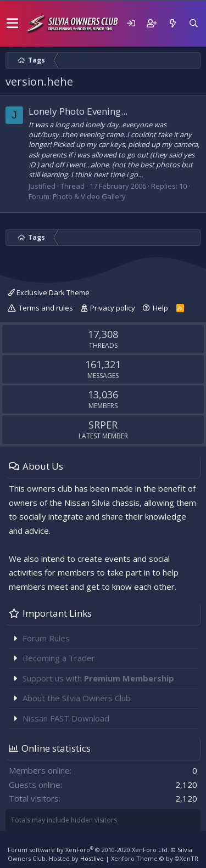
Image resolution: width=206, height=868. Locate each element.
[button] (12, 24)
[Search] (193, 23)
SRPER (103, 425)
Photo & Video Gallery (89, 196)
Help (160, 308)
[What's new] (172, 23)
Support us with (98, 678)
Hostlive (92, 858)
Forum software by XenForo (88, 850)
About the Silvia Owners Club (77, 698)
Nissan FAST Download (66, 718)
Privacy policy (113, 308)
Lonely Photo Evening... (78, 111)
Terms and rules (46, 308)
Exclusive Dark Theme (49, 292)
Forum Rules (46, 638)
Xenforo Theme (155, 858)
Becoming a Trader (59, 658)
